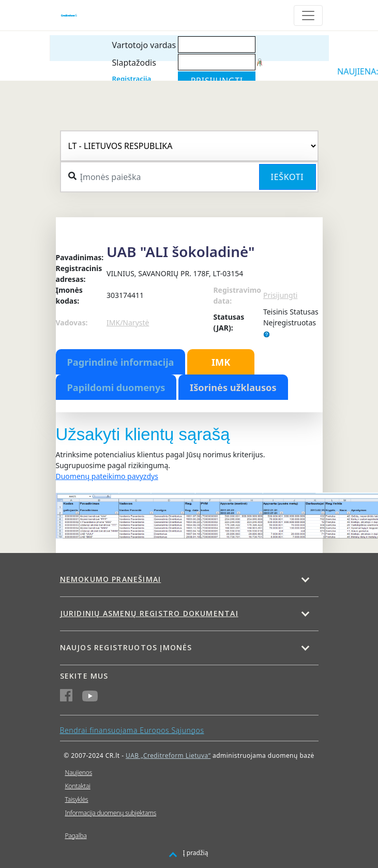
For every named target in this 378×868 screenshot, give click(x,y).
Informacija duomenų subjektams (111, 813)
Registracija (132, 79)
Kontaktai (78, 786)
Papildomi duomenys (116, 387)
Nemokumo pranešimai (111, 579)
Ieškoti (288, 177)
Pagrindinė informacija (121, 362)
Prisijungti (280, 295)
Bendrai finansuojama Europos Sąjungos (132, 730)
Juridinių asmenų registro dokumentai (149, 613)
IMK (221, 362)
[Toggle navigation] (308, 16)
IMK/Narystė (128, 323)
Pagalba (76, 836)
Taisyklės (77, 799)
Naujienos (79, 773)
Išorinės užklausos (233, 387)
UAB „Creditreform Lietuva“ (168, 755)
